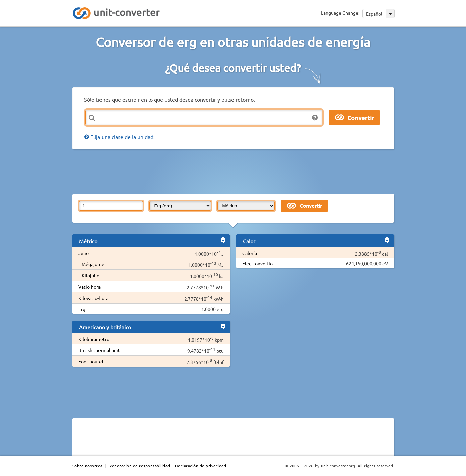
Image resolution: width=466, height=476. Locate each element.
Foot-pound (91, 361)
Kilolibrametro (94, 339)
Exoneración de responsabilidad (139, 466)
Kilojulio (91, 275)
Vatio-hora (89, 287)
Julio (84, 253)
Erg (82, 309)
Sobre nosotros (87, 466)
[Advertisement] (235, 171)
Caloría (250, 253)
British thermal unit (99, 350)
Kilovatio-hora (93, 298)
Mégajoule (93, 264)
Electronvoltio (257, 263)
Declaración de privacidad (201, 466)
